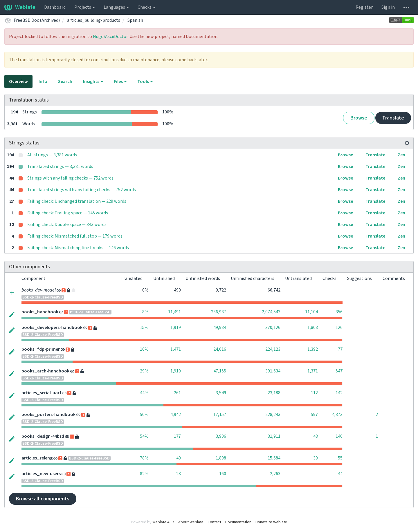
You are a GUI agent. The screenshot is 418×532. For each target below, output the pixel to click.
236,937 (219, 312)
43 (316, 436)
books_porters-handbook (48, 415)
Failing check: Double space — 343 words (67, 225)
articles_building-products (94, 20)
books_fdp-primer (41, 349)
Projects (85, 7)
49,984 (220, 327)
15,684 (274, 458)
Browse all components (43, 499)
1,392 (313, 349)
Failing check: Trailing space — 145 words (68, 213)
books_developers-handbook (52, 327)
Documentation (238, 522)
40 (179, 458)
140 (339, 436)
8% (145, 312)
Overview (18, 82)
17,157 (220, 415)
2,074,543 (271, 312)
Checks (146, 7)
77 (340, 349)
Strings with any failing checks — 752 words (70, 178)
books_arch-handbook (45, 371)
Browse (359, 118)
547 (339, 371)
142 (339, 393)
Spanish (135, 20)
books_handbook (40, 312)
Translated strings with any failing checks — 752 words (82, 190)
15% (144, 327)
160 (223, 474)
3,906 (221, 436)
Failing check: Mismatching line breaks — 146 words (78, 248)
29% (144, 371)
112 (314, 393)
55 (340, 458)
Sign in (388, 7)
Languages (116, 7)
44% (144, 393)
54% (144, 436)
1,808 (313, 327)
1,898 (221, 458)
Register (364, 7)
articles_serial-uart (42, 393)
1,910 (176, 371)
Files (120, 82)
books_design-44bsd (43, 436)
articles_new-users (41, 474)
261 (177, 393)
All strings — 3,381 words (52, 155)
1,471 (176, 349)
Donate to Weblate (271, 522)
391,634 (273, 371)
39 (316, 458)
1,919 (176, 327)
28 (179, 474)
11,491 (174, 312)
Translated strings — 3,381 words (60, 167)
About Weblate (191, 522)
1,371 (313, 371)
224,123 (273, 349)
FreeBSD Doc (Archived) (37, 20)
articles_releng (37, 458)
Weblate (20, 7)
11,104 (311, 312)
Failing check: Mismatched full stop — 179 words (75, 236)
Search (65, 82)
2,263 (275, 474)
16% (144, 349)
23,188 (274, 393)
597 (314, 415)
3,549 (221, 393)
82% (144, 474)
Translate (393, 118)
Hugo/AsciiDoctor (110, 37)
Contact (214, 522)
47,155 (220, 371)
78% (144, 458)
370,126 (273, 327)
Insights (93, 82)
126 (339, 327)
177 (177, 436)
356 (339, 312)
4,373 (337, 415)
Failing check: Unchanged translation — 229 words (77, 201)
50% (144, 415)
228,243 (273, 415)
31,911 (274, 436)
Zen (401, 155)
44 (340, 474)
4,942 (176, 415)
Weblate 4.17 (163, 522)
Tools (145, 82)
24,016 (220, 349)
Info (43, 82)
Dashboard (55, 7)
